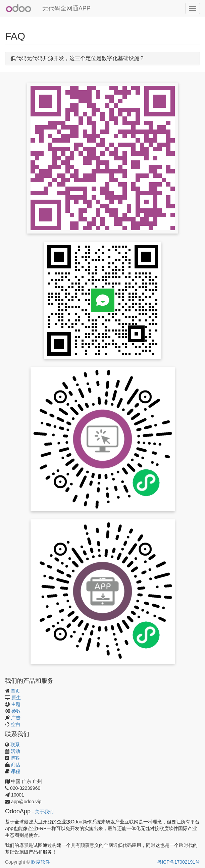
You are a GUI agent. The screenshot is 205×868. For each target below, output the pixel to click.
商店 (16, 765)
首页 (15, 691)
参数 (16, 711)
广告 (16, 718)
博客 (15, 758)
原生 (16, 698)
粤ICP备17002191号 (178, 862)
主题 (16, 704)
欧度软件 (41, 862)
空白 (16, 724)
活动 (15, 751)
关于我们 (44, 812)
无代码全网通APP (66, 8)
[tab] (102, 58)
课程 (15, 771)
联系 (15, 745)
